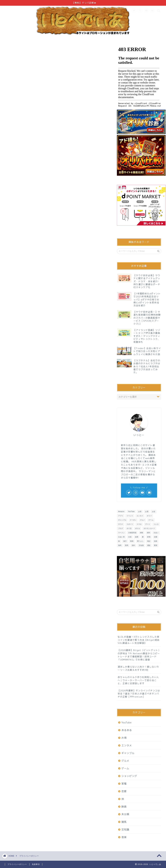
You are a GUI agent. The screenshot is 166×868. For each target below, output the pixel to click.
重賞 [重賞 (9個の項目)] (156, 545)
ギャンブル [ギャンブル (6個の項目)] (122, 520)
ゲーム (125, 768)
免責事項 (36, 864)
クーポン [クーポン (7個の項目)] (133, 520)
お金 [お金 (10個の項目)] (154, 512)
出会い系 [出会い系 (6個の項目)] (121, 537)
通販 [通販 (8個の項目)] (149, 545)
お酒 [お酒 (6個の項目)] (147, 512)
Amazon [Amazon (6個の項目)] (121, 512)
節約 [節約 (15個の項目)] (133, 545)
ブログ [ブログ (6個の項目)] (121, 528)
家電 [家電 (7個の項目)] (149, 537)
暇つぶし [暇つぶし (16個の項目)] (140, 541)
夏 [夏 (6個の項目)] (143, 537)
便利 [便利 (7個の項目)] (148, 533)
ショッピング (129, 776)
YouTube (127, 722)
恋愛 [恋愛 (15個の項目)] (156, 537)
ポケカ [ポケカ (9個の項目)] (137, 528)
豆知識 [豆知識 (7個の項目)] (141, 545)
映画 (124, 807)
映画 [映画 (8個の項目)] (132, 541)
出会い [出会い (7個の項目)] (156, 533)
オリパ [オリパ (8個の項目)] (149, 516)
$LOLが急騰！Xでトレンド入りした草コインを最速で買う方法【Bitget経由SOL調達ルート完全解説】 (139, 640)
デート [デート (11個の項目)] (148, 524)
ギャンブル (128, 753)
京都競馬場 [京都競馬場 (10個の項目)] (132, 533)
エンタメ (127, 745)
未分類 (125, 814)
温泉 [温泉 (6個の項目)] (156, 541)
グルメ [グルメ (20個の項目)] (142, 520)
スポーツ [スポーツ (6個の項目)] (130, 524)
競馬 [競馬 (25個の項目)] (127, 545)
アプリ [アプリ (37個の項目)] (121, 516)
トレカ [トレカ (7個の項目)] (156, 524)
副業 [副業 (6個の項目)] (137, 537)
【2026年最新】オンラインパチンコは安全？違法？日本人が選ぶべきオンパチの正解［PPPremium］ (139, 694)
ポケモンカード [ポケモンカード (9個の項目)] (149, 528)
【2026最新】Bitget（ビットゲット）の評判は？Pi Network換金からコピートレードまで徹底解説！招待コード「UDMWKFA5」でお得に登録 (139, 655)
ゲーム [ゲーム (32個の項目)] (151, 520)
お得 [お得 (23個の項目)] (140, 512)
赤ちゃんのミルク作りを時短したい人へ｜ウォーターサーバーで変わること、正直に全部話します (138, 680)
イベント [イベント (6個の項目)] (130, 516)
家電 (124, 784)
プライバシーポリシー (17, 864)
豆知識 (125, 830)
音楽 (124, 837)
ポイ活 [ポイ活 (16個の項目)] (129, 528)
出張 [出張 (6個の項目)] (130, 537)
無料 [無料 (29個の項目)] (120, 545)
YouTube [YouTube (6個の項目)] (131, 512)
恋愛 (124, 791)
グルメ (125, 761)
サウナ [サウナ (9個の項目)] (121, 524)
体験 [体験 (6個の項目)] (142, 533)
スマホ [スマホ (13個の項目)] (139, 524)
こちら (71, 114)
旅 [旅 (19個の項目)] (119, 541)
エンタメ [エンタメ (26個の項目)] (140, 516)
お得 (124, 738)
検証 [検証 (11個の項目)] (149, 541)
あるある (127, 730)
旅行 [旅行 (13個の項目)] (125, 541)
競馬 (124, 822)
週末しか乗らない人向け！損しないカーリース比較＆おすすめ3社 (138, 668)
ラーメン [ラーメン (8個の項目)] (121, 533)
